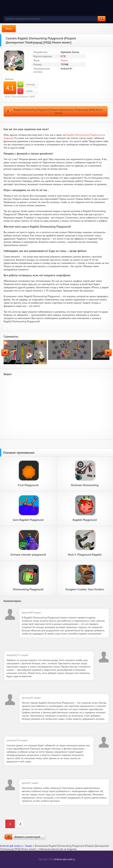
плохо (25, 91)
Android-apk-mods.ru (64, 859)
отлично (26, 85)
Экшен (64, 60)
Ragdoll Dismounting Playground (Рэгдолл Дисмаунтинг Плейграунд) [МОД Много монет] (58, 111)
